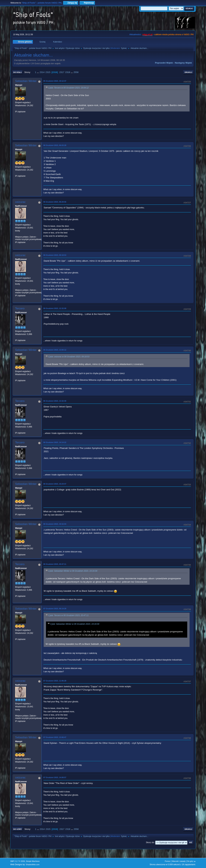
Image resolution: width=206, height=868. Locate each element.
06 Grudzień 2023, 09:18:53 (55, 255)
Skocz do (150, 842)
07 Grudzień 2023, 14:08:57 (55, 777)
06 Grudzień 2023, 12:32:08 (55, 308)
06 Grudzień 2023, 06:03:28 (55, 145)
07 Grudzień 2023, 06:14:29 (55, 609)
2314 (42, 72)
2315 (48, 72)
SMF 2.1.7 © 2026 (18, 861)
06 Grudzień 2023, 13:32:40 (55, 401)
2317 (62, 72)
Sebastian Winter (26, 81)
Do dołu (18, 72)
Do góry (18, 829)
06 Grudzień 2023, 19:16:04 (55, 524)
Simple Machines (33, 861)
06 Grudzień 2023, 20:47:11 (55, 564)
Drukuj (188, 72)
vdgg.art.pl (147, 35)
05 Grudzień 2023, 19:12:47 (55, 81)
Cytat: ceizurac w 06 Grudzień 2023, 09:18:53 (69, 357)
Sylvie (124, 48)
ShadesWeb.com (33, 865)
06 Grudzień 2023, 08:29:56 (55, 202)
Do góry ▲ (191, 861)
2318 (68, 72)
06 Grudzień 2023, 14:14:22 (55, 442)
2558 (76, 72)
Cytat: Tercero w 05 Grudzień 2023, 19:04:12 (68, 88)
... (38, 72)
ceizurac (20, 202)
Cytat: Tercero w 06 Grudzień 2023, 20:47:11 (68, 615)
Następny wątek (183, 63)
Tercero (20, 308)
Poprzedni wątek (164, 63)
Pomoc (168, 861)
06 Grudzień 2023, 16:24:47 (55, 484)
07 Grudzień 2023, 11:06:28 (55, 681)
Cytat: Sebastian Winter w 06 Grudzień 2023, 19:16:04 (73, 571)
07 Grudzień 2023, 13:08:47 (55, 737)
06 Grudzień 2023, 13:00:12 (55, 350)
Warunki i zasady (179, 861)
